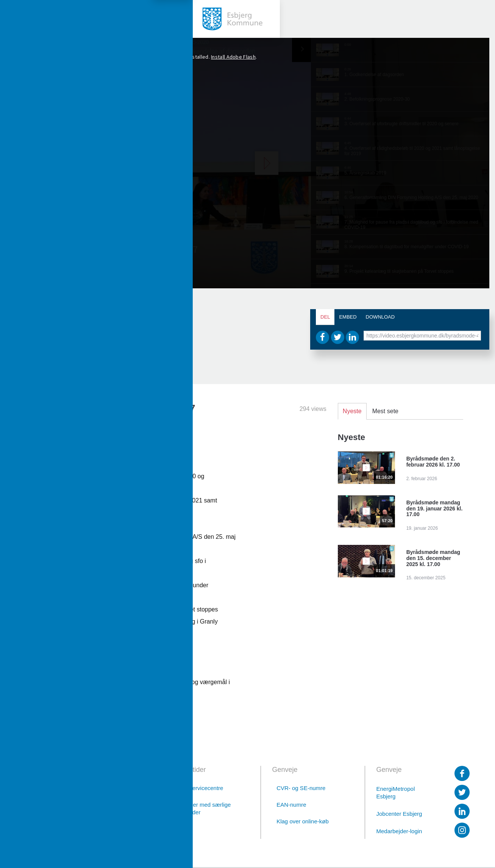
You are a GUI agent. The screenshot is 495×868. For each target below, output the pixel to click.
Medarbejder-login (399, 831)
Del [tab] (325, 317)
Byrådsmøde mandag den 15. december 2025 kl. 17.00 (433, 558)
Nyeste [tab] (352, 411)
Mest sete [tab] (385, 411)
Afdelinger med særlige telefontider (201, 808)
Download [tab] (380, 317)
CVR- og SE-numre (301, 788)
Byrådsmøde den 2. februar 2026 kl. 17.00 (433, 462)
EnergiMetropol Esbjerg (396, 793)
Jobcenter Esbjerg (399, 814)
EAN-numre (291, 805)
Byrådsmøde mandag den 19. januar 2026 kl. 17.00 (435, 509)
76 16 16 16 (94, 809)
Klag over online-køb (303, 821)
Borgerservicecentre (198, 788)
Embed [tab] (348, 317)
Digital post (95, 829)
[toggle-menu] (19, 19)
